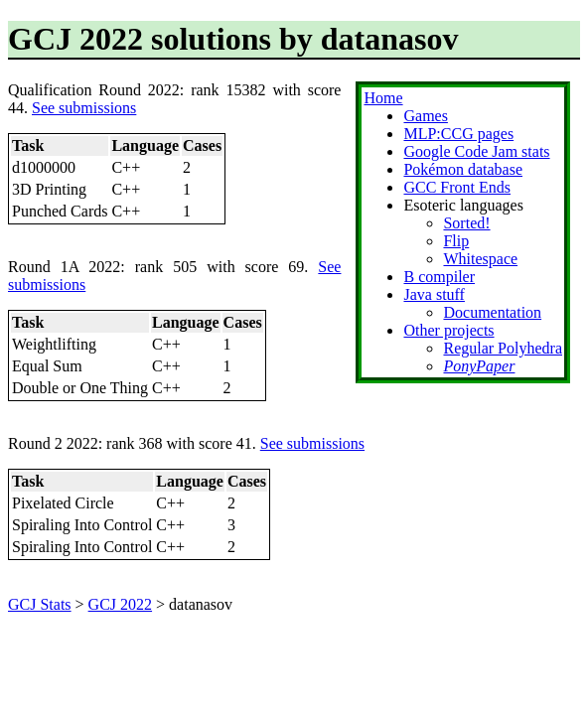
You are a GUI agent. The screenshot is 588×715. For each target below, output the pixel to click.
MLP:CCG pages (458, 134)
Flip (456, 241)
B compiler (439, 277)
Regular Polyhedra (503, 348)
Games (425, 116)
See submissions (84, 108)
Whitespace (480, 259)
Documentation (492, 312)
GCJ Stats (40, 604)
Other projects (448, 330)
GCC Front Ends (457, 187)
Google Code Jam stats (476, 151)
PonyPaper (479, 366)
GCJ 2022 (120, 604)
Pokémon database (463, 169)
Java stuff (434, 294)
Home (383, 98)
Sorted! (466, 223)
